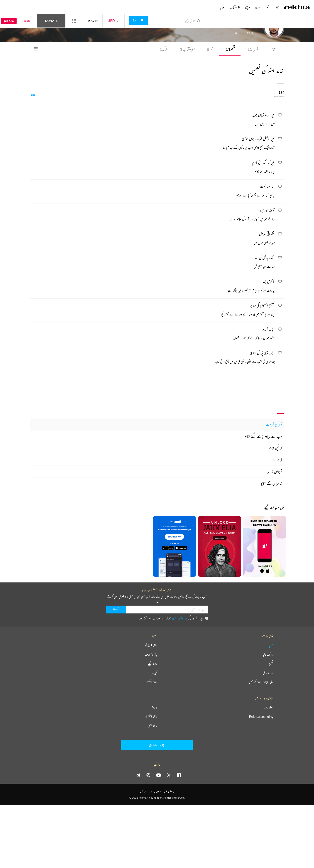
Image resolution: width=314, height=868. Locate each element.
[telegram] (138, 775)
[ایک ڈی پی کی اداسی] (152, 358)
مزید (222, 7)
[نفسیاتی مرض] (152, 239)
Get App (9, 21)
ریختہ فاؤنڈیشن (150, 645)
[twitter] (169, 775)
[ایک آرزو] (152, 334)
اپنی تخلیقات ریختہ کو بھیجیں (261, 682)
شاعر (277, 7)
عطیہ (271, 645)
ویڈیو (247, 7)
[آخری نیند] (152, 286)
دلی (240, 33)
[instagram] (148, 775)
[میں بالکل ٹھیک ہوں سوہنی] (152, 144)
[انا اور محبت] (152, 191)
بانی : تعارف (151, 654)
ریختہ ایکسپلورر (151, 682)
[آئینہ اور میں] (152, 215)
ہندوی (154, 707)
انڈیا (237, 33)
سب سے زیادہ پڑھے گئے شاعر (263, 436)
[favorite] (280, 116)
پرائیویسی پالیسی (180, 618)
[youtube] (159, 775)
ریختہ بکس (152, 726)
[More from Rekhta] (74, 21)
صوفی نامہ (269, 707)
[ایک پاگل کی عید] (152, 263)
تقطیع (271, 664)
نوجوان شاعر (275, 472)
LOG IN (93, 21)
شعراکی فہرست (274, 424)
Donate (51, 21)
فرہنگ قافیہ (268, 654)
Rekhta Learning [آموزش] (261, 716)
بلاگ (164, 49)
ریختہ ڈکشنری (151, 716)
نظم (230, 49)
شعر (210, 49)
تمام (273, 49)
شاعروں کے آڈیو (272, 483)
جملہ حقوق (143, 791)
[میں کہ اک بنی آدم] (152, 167)
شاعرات (277, 460)
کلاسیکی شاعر (275, 448)
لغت (258, 7)
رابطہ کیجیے (152, 664)
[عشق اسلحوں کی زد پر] (152, 310)
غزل (253, 49)
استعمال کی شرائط (155, 791)
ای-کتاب (187, 49)
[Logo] (297, 8)
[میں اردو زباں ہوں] (152, 120)
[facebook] (179, 775)
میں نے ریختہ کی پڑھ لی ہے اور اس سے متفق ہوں (173, 618)
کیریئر (154, 673)
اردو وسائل (268, 673)
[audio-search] (139, 21)
